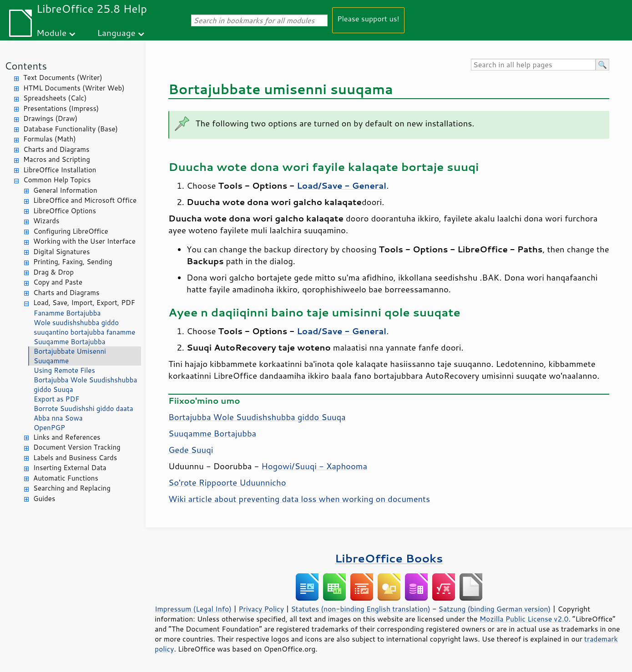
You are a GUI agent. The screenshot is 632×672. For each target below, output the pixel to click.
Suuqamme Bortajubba (70, 342)
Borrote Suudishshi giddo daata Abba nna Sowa (83, 413)
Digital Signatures (61, 252)
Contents (26, 66)
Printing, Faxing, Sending (73, 262)
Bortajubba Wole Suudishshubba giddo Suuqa (85, 385)
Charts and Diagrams (56, 149)
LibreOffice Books (389, 558)
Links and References (67, 437)
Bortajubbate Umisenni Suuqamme (70, 356)
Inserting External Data (70, 468)
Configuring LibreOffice (71, 231)
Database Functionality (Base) (71, 129)
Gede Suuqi (191, 450)
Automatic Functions (66, 478)
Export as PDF (56, 399)
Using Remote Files (64, 370)
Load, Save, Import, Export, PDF (84, 303)
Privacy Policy (261, 609)
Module (51, 33)
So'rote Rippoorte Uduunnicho (227, 482)
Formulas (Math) (50, 139)
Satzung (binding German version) (495, 609)
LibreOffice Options (65, 211)
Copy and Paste (58, 282)
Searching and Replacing (72, 488)
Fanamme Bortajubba (67, 313)
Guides (44, 499)
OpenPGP (49, 428)
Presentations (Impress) (61, 108)
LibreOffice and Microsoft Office (85, 200)
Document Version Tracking (77, 447)
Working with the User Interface (84, 241)
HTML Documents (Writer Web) (74, 88)
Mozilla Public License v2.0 (524, 619)
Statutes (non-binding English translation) (360, 609)
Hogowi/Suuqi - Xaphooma (314, 466)
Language (116, 33)
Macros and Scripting (57, 159)
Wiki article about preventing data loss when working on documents (299, 499)
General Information (65, 190)
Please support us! (368, 18)
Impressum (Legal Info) (193, 609)
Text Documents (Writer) (63, 78)
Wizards (46, 221)
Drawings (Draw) (50, 118)
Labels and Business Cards (75, 458)
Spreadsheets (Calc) (55, 98)
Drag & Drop (53, 272)
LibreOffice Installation (60, 170)
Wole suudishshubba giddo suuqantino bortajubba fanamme (84, 327)
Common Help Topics (57, 180)
